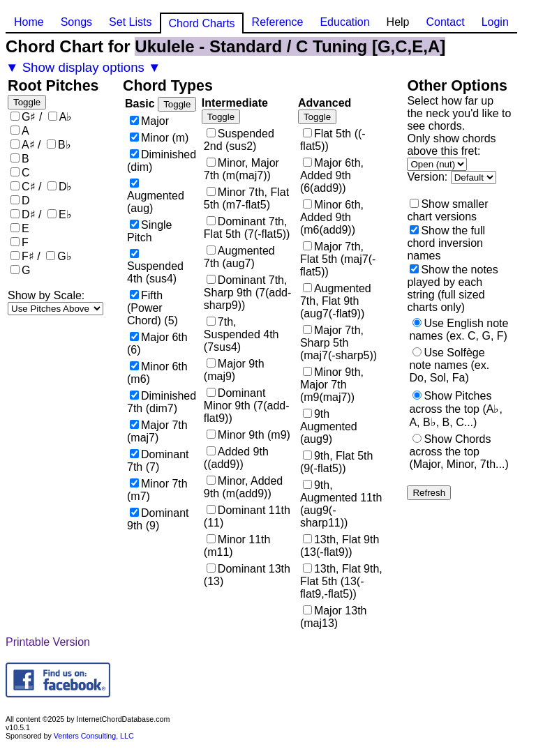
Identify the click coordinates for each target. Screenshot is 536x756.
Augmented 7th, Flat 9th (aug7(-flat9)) (336, 301)
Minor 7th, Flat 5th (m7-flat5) (246, 198)
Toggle (27, 102)
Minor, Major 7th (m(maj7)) (241, 169)
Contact (445, 22)
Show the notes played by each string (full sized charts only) (452, 288)
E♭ (65, 214)
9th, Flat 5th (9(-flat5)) (337, 462)
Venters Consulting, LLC (94, 736)
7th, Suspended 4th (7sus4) (241, 334)
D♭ (66, 187)
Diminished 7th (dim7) (162, 402)
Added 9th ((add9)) (236, 458)
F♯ (28, 256)
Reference (278, 22)
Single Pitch (149, 231)
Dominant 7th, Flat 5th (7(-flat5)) (247, 228)
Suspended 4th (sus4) (155, 272)
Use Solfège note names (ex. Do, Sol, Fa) (449, 365)
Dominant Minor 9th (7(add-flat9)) (247, 406)
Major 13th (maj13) (334, 617)
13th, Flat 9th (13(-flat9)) (340, 546)
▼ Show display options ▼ (83, 67)
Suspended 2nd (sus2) (239, 140)
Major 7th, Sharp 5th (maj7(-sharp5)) (338, 343)
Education (344, 22)
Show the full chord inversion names (446, 243)
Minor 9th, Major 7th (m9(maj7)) (332, 385)
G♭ (64, 256)
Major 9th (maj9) (234, 370)
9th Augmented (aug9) (329, 426)
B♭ (65, 145)
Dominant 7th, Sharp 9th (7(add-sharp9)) (247, 293)
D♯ (29, 214)
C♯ (29, 187)
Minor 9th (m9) (254, 435)
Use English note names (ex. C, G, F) (459, 330)
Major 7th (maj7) (157, 431)
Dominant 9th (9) (158, 519)
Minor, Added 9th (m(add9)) (243, 487)
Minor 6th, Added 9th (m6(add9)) (332, 217)
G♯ (29, 117)
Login (495, 22)
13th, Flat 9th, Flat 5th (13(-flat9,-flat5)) (341, 581)
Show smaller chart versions (447, 210)
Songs (76, 22)
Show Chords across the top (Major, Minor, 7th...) (459, 452)
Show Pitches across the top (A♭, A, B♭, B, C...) (455, 409)
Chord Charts (201, 23)
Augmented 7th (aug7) (239, 257)
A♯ (28, 145)
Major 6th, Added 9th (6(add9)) (332, 175)
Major (155, 121)
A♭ (66, 117)
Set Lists (130, 22)
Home (29, 22)
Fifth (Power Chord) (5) (152, 308)
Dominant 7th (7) (158, 461)
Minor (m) (165, 138)
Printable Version (48, 642)
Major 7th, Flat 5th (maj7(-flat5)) (338, 259)
